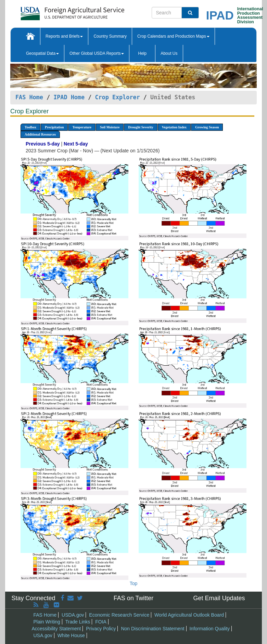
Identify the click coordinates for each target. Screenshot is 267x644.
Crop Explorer (117, 97)
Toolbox (30, 127)
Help (142, 53)
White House (71, 635)
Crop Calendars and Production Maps (173, 36)
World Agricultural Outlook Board (189, 615)
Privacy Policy (101, 629)
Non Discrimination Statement (152, 629)
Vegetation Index (174, 127)
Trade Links (78, 622)
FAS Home (29, 97)
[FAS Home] (55, 11)
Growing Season (207, 127)
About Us (169, 53)
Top (134, 583)
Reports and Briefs (64, 36)
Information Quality (209, 629)
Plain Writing (47, 622)
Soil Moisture (110, 127)
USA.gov (43, 635)
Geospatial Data (42, 53)
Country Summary (110, 36)
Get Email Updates (219, 598)
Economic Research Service (119, 615)
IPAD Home (69, 97)
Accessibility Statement (56, 629)
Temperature (82, 127)
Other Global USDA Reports (97, 53)
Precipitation (54, 127)
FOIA (101, 622)
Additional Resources (40, 134)
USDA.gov (73, 615)
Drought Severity (141, 127)
